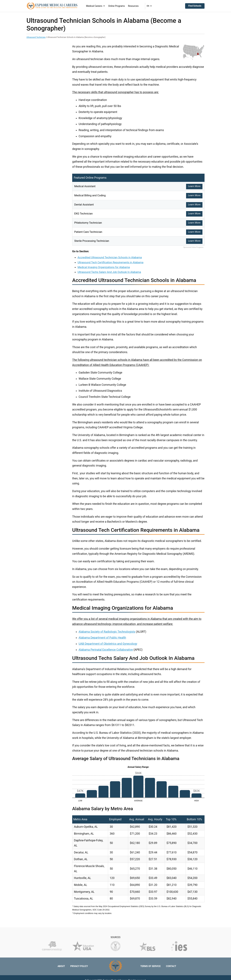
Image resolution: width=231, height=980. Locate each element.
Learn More (194, 186)
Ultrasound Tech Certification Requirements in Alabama (110, 262)
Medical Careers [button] (97, 6)
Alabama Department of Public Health (102, 638)
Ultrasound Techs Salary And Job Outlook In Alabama (109, 272)
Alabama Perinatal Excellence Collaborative (106, 650)
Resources (135, 6)
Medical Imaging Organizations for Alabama (104, 267)
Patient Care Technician (89, 232)
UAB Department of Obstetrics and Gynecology (108, 644)
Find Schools (195, 6)
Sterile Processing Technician (93, 241)
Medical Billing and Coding (91, 195)
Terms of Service (150, 966)
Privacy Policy (79, 966)
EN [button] (151, 6)
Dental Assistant (85, 205)
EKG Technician (84, 214)
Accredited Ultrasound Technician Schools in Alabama (110, 257)
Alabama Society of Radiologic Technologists (107, 632)
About (61, 966)
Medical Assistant (86, 186)
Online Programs (118, 6)
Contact (171, 966)
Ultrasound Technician (36, 37)
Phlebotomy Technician (89, 223)
